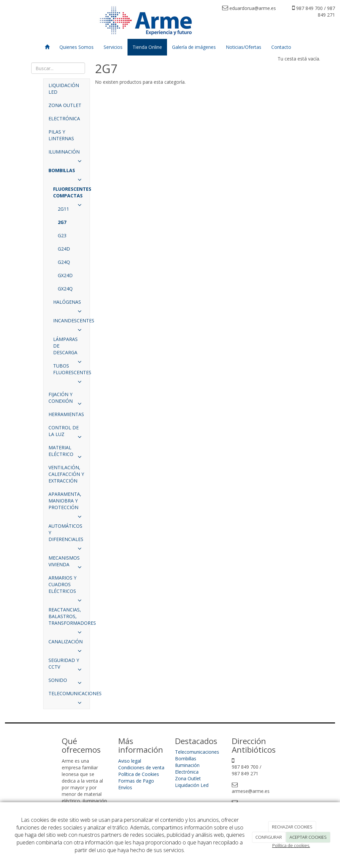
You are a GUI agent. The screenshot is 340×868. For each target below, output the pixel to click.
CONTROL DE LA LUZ (67, 433)
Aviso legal (130, 761)
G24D (64, 249)
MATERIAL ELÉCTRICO (67, 453)
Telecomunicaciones (197, 752)
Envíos (125, 787)
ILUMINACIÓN (67, 154)
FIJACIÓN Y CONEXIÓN (67, 399)
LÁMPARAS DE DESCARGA (69, 348)
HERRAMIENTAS (66, 414)
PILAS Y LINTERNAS (61, 135)
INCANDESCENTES (71, 322)
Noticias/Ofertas (244, 47)
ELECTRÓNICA (64, 118)
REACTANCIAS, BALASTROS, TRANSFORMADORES (69, 618)
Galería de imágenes (194, 47)
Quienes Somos (77, 47)
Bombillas (186, 759)
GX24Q (65, 289)
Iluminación (187, 765)
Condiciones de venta (141, 767)
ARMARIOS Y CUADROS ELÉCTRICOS (67, 586)
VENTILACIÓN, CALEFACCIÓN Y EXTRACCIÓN (66, 474)
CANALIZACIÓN (67, 643)
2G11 (63, 209)
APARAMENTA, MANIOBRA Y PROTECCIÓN (67, 502)
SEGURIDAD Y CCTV (67, 665)
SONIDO (67, 682)
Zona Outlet (188, 778)
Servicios (113, 47)
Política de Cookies (139, 774)
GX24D (65, 275)
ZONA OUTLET (65, 105)
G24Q (64, 262)
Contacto (281, 47)
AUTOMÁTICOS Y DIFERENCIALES (67, 534)
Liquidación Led (192, 785)
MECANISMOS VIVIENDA (67, 563)
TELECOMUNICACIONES (69, 695)
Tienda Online (147, 47)
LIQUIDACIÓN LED (64, 89)
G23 (62, 235)
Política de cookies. (291, 845)
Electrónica (187, 772)
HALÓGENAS (69, 304)
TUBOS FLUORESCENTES (71, 371)
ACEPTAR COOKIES (308, 837)
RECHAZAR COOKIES (292, 827)
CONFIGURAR (269, 837)
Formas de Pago (136, 781)
